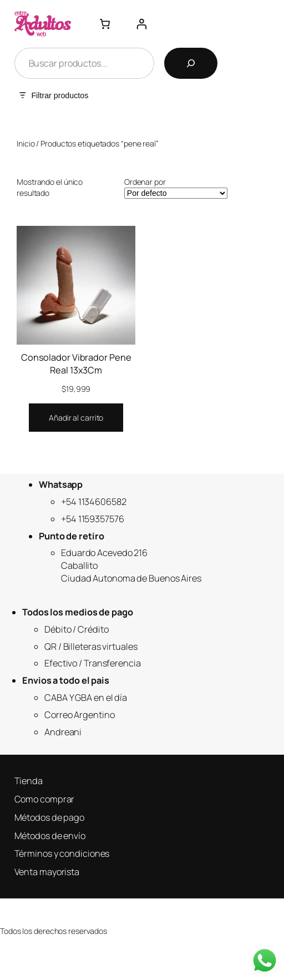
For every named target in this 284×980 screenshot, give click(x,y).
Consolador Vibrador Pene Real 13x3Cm (76, 364)
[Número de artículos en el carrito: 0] (105, 24)
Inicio (26, 143)
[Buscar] (191, 63)
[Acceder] (141, 24)
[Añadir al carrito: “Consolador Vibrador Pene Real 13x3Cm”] (76, 418)
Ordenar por (145, 182)
